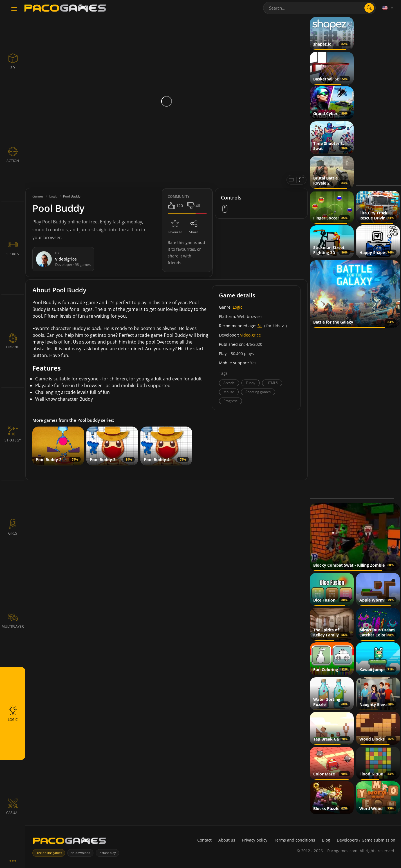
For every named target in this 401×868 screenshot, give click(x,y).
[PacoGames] (70, 842)
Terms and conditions (295, 840)
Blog (326, 840)
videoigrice (251, 335)
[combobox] (319, 8)
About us (227, 840)
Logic (238, 307)
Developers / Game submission (366, 840)
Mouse (229, 392)
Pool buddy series (95, 420)
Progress (230, 401)
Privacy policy (255, 840)
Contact (204, 840)
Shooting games (258, 392)
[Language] (388, 8)
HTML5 (272, 383)
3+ (260, 326)
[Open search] (369, 8)
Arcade (229, 383)
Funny (251, 383)
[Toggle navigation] (14, 9)
